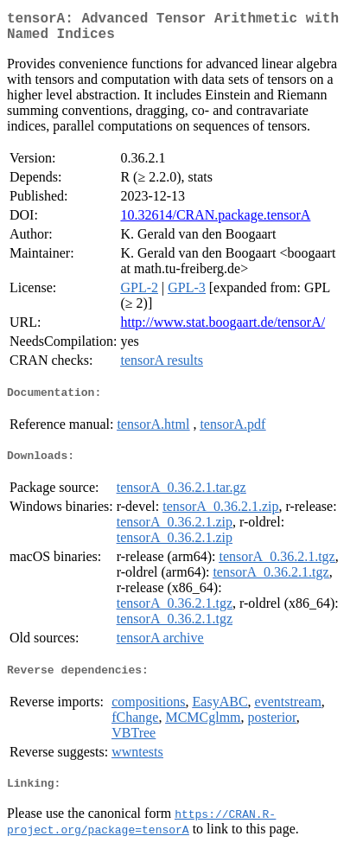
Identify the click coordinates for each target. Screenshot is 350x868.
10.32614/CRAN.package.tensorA (215, 222)
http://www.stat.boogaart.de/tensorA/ (223, 329)
